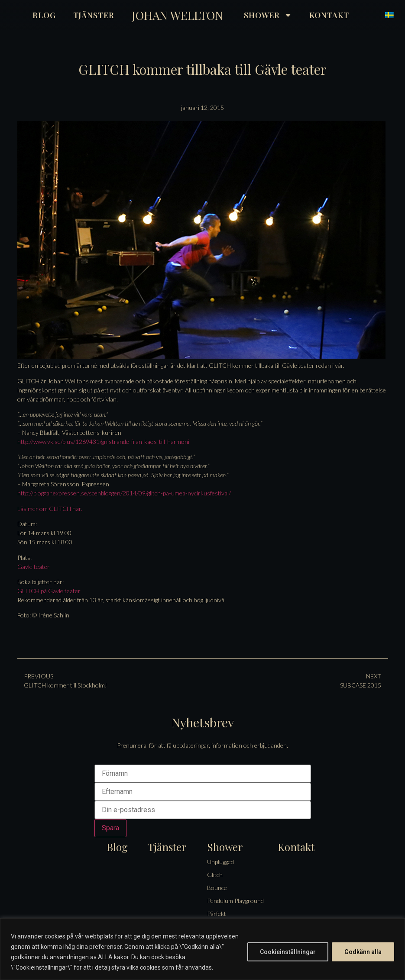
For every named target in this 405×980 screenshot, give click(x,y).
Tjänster (94, 15)
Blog (44, 15)
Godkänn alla (363, 952)
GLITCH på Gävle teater (49, 591)
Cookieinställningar (288, 952)
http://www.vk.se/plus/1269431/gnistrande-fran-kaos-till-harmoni (103, 442)
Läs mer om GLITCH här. (50, 509)
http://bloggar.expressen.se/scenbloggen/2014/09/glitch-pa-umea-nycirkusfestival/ (124, 493)
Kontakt (329, 15)
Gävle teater (34, 567)
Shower (268, 15)
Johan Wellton (177, 15)
